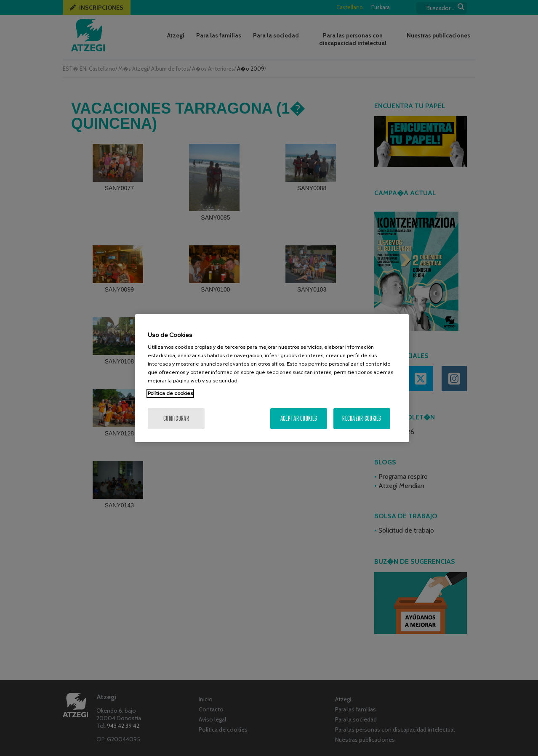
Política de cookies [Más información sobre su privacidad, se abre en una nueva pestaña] (170, 393)
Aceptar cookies (299, 418)
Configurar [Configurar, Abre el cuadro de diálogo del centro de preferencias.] (176, 418)
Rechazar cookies (362, 418)
